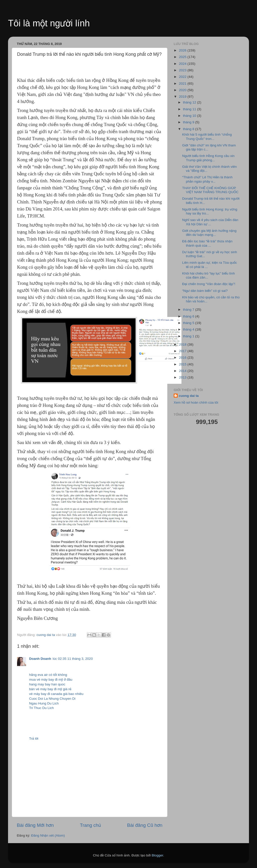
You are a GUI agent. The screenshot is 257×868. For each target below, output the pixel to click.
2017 (183, 351)
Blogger (157, 855)
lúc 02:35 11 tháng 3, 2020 (73, 659)
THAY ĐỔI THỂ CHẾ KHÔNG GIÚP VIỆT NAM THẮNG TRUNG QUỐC (210, 190)
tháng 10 (190, 116)
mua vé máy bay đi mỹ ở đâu (51, 680)
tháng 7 (189, 310)
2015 (183, 364)
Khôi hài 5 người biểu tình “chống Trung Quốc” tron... (207, 137)
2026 (183, 50)
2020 (183, 90)
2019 (183, 97)
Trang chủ (90, 825)
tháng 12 (190, 102)
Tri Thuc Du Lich (41, 708)
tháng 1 (189, 336)
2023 (183, 70)
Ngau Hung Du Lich (44, 703)
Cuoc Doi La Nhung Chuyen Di (52, 699)
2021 (183, 84)
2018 (183, 344)
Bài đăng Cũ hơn (145, 825)
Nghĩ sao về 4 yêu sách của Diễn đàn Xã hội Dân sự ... (210, 222)
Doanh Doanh (40, 659)
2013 (183, 377)
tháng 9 (189, 122)
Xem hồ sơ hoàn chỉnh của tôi (196, 402)
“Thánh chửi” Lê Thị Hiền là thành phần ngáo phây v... (207, 179)
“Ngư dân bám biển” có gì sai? (205, 291)
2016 (183, 358)
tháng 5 (189, 323)
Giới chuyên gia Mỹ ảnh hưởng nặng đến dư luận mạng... (209, 233)
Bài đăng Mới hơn (35, 825)
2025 (183, 57)
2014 (183, 371)
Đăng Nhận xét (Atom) (48, 835)
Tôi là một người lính (49, 23)
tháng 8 (189, 129)
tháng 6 (189, 316)
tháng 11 (190, 109)
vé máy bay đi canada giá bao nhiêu (56, 694)
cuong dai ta (189, 396)
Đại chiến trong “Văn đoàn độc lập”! (209, 284)
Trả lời (34, 739)
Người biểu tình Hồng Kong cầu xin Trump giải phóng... (208, 158)
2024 (183, 64)
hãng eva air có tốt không (48, 675)
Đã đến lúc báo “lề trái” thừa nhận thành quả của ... (207, 243)
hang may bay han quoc (47, 684)
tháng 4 (189, 329)
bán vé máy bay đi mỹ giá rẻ (50, 689)
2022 (183, 77)
